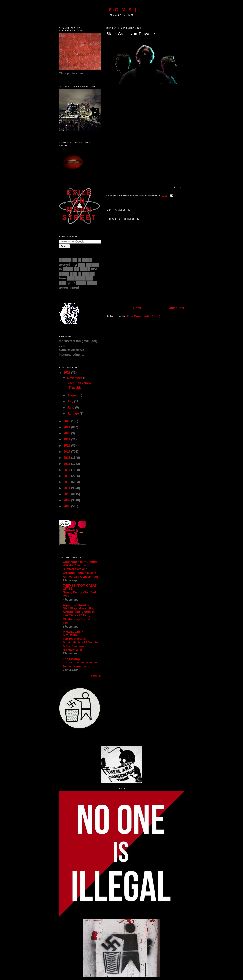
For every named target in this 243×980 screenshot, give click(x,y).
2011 (67, 488)
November (75, 378)
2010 (67, 494)
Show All (96, 676)
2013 (67, 476)
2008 (67, 506)
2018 (67, 446)
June (71, 407)
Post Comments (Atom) (144, 316)
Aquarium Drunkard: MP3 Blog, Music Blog (79, 607)
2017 (67, 452)
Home (137, 308)
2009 (67, 500)
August (73, 395)
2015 (67, 464)
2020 (67, 433)
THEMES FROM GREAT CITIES (80, 587)
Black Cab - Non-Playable (131, 34)
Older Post (176, 308)
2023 (67, 373)
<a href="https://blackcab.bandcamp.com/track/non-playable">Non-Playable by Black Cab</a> (144, 136)
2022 (67, 421)
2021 (67, 427)
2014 (67, 470)
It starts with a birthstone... (73, 634)
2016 (67, 458)
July (71, 401)
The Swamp (71, 659)
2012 (67, 482)
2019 (67, 439)
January (73, 414)
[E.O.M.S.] (122, 10)
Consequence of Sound (80, 562)
